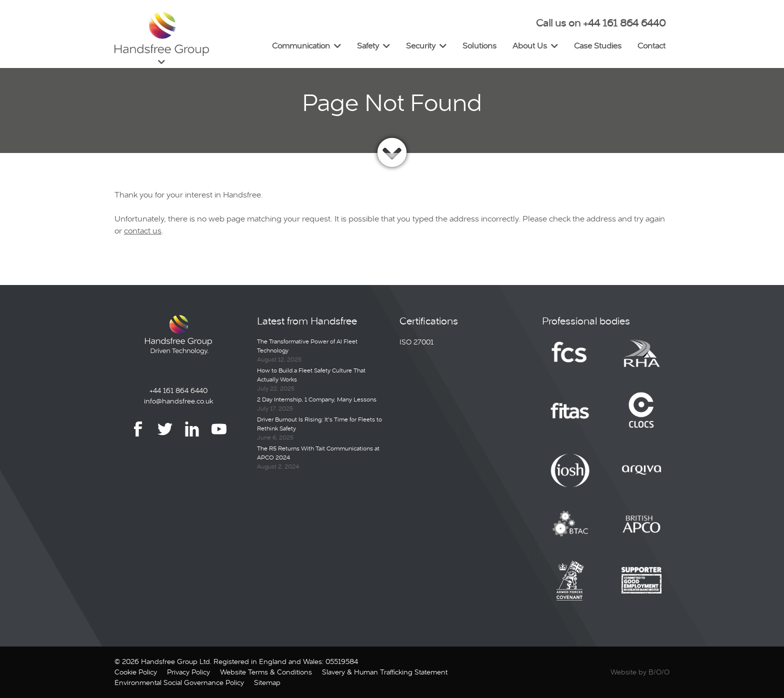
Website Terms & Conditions (266, 672)
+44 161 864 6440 (178, 390)
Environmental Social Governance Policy (179, 682)
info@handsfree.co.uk (178, 401)
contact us (143, 231)
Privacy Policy (188, 672)
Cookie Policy (136, 672)
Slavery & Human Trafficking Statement (385, 672)
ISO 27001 (416, 342)
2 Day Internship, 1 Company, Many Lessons (317, 399)
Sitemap (267, 682)
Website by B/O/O (640, 672)
